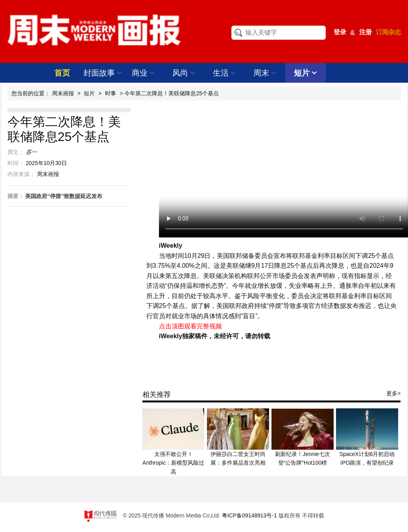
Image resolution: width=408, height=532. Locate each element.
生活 (224, 73)
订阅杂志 (388, 32)
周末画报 (63, 93)
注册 (366, 32)
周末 (265, 73)
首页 (62, 73)
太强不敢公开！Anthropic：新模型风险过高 (173, 463)
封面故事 (103, 73)
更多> (393, 393)
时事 (111, 93)
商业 (143, 73)
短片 (306, 73)
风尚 (184, 73)
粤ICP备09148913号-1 (249, 515)
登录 (340, 32)
